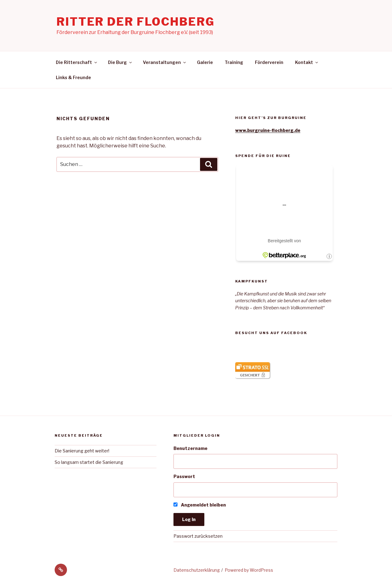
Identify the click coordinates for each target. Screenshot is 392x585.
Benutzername (190, 448)
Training (234, 62)
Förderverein (269, 62)
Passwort (184, 476)
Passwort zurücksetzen (198, 536)
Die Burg (120, 62)
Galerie (205, 62)
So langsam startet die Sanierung (89, 462)
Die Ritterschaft (77, 62)
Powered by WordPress (249, 570)
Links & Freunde (73, 77)
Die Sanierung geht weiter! (82, 451)
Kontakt (307, 62)
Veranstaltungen (165, 62)
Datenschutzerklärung (197, 570)
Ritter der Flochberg (136, 22)
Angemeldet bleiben (200, 505)
